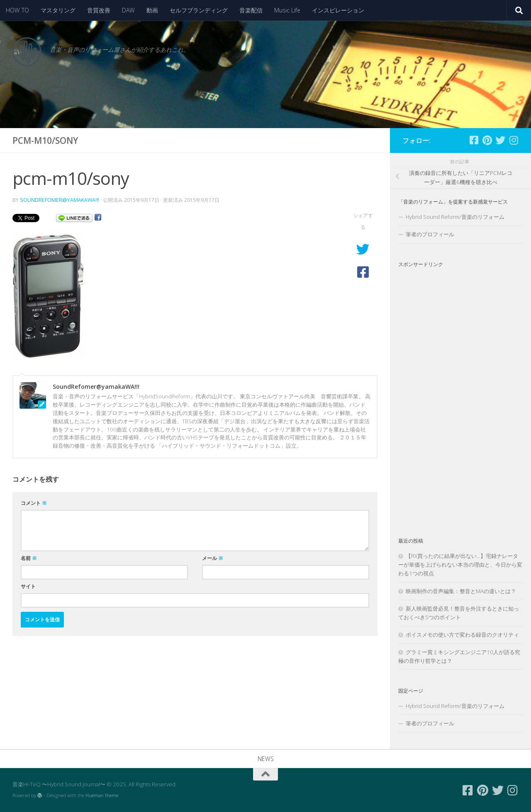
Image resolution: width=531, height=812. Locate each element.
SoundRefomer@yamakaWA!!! (60, 200)
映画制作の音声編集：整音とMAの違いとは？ (461, 591)
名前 (29, 558)
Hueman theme (102, 795)
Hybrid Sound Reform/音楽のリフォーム (455, 217)
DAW (128, 10)
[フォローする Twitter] (500, 140)
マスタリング (58, 10)
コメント (34, 503)
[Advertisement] (460, 395)
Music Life (287, 10)
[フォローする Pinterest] (487, 140)
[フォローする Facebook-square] (474, 140)
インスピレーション (338, 10)
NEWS (266, 759)
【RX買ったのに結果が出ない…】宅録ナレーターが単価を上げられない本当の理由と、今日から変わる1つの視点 (460, 565)
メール (213, 558)
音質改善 (99, 10)
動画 (152, 10)
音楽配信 (251, 10)
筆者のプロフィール (430, 234)
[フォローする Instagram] (514, 140)
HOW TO (17, 10)
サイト (28, 586)
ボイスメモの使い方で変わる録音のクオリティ (462, 635)
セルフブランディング (199, 10)
